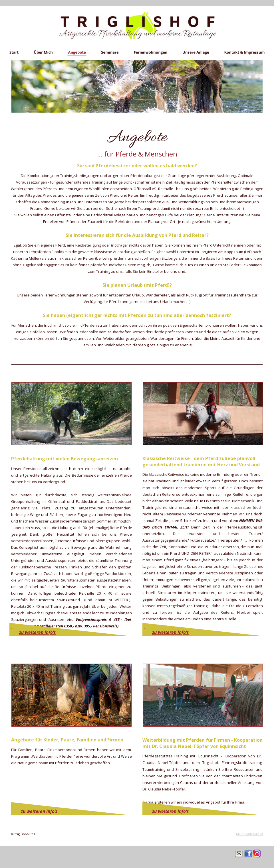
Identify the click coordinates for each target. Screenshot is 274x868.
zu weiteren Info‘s (37, 632)
